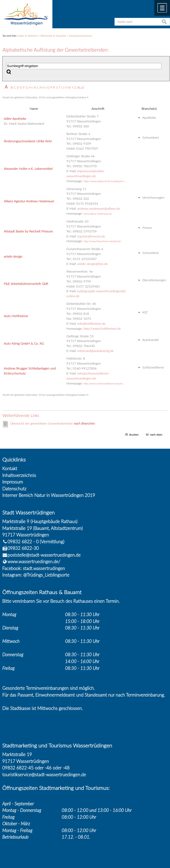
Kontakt (10, 468)
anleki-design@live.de (92, 264)
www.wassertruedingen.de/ (34, 562)
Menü (162, 8)
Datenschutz (14, 489)
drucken (134, 435)
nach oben (156, 435)
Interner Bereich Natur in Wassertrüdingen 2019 (49, 495)
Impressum (13, 482)
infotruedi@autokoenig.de (95, 351)
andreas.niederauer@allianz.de (99, 208)
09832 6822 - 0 (21, 542)
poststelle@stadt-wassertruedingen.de (44, 555)
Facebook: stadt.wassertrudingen (34, 568)
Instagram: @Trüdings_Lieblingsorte (36, 575)
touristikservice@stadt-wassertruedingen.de (44, 775)
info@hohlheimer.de (91, 324)
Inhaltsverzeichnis (19, 475)
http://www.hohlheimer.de (102, 329)
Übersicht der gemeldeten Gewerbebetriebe (53, 423)
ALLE (81, 87)
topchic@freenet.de (91, 236)
